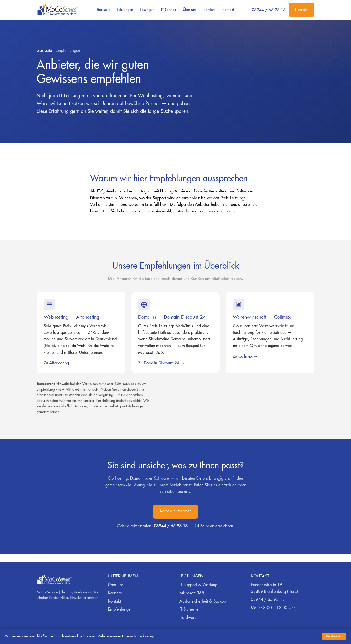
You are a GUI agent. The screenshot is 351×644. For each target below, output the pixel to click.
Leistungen (125, 10)
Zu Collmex (243, 356)
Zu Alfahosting (56, 363)
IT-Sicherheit (190, 609)
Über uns (190, 10)
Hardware (188, 618)
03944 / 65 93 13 (269, 10)
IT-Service (169, 10)
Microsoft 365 (192, 593)
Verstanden (334, 636)
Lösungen (147, 10)
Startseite (103, 10)
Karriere (209, 10)
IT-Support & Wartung (198, 585)
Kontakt (228, 10)
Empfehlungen (120, 609)
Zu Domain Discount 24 (159, 363)
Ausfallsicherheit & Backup (203, 601)
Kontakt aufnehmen (176, 511)
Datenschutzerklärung (138, 636)
